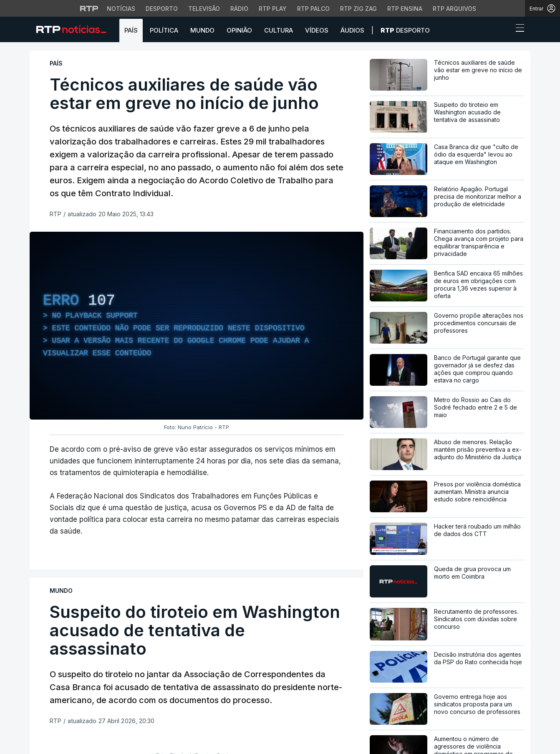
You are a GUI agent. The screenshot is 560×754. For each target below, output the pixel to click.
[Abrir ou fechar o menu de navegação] (517, 29)
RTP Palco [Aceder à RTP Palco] (313, 9)
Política (164, 30)
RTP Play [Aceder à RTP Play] (273, 9)
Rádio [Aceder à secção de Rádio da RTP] (239, 9)
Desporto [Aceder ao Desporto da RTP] (162, 9)
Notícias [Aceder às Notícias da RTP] (121, 9)
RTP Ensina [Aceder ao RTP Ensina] (405, 9)
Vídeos (317, 30)
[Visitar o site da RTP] (89, 8)
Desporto (405, 30)
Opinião (239, 30)
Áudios (352, 30)
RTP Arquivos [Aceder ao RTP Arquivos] (454, 9)
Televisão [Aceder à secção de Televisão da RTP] (204, 9)
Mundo (202, 30)
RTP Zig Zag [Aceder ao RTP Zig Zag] (358, 9)
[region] (197, 326)
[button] (505, 30)
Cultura (279, 30)
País (131, 30)
